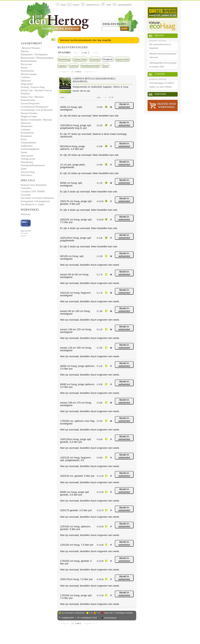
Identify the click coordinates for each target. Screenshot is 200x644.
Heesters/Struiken (29, 113)
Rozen (24, 139)
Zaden (24, 169)
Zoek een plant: (115, 24)
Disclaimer (24, 236)
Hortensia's (26, 123)
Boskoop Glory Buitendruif (34, 185)
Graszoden (26, 195)
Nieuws (159, 36)
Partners (160, 94)
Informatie (26, 214)
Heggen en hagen (29, 116)
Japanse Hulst (122, 59)
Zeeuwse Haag (28, 172)
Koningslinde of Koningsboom (35, 201)
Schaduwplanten (28, 143)
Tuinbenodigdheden (30, 149)
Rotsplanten (26, 136)
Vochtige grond (28, 159)
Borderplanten (27, 71)
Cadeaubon (26, 188)
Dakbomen (26, 81)
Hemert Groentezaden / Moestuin (36, 120)
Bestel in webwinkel (124, 106)
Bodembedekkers (29, 61)
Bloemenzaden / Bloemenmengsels (37, 58)
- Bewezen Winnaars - (31, 48)
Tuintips (160, 74)
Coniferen (25, 77)
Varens (24, 152)
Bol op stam (26, 64)
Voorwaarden (24, 233)
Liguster (62, 66)
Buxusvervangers (29, 74)
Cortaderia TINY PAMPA (33, 192)
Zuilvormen (26, 175)
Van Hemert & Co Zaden (32, 204)
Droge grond (27, 84)
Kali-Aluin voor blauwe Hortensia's (37, 198)
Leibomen (25, 130)
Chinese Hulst (80, 59)
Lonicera (74, 66)
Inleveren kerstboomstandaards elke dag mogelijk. (86, 40)
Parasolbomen (27, 133)
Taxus (105, 66)
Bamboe (25, 51)
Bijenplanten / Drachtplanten (34, 55)
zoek (124, 28)
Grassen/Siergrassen (30, 103)
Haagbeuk (108, 59)
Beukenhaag (64, 59)
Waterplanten (27, 162)
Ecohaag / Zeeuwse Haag (33, 87)
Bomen (24, 68)
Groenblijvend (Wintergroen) (34, 107)
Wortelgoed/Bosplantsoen (33, 165)
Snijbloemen (27, 146)
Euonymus (95, 59)
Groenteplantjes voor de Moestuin (37, 110)
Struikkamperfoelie (90, 66)
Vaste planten (27, 156)
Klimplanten (27, 126)
